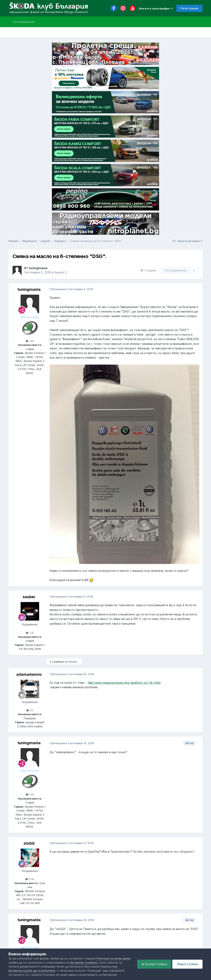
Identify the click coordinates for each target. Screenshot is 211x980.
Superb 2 (60, 272)
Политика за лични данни (113, 958)
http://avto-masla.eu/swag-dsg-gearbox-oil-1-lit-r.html (125, 683)
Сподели (148, 270)
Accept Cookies (154, 964)
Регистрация (189, 8)
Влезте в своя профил (156, 8)
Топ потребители (23, 22)
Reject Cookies (187, 964)
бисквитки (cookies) (84, 963)
